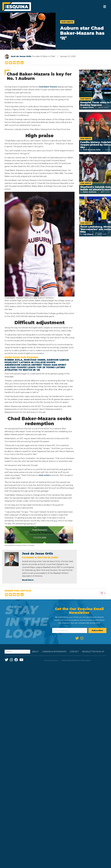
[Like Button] (102, 593)
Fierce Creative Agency (83, 660)
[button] (97, 630)
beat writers (45, 475)
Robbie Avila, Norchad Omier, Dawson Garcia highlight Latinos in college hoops (37, 361)
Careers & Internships (54, 652)
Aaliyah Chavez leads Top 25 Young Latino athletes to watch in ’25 (35, 369)
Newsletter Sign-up (93, 652)
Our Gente (67, 22)
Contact (74, 652)
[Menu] (104, 7)
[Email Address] (70, 630)
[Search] (17, 652)
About (35, 652)
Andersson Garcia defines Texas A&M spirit (35, 365)
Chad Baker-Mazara (48, 87)
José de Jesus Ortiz (21, 56)
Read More (28, 580)
